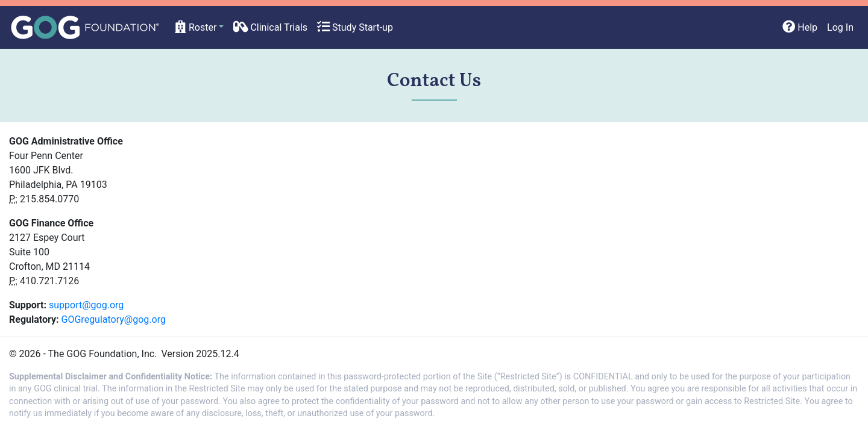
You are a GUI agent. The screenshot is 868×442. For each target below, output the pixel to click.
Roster (196, 27)
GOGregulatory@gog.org (114, 319)
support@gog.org (86, 305)
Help (800, 27)
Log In (840, 27)
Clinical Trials (270, 27)
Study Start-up (355, 27)
